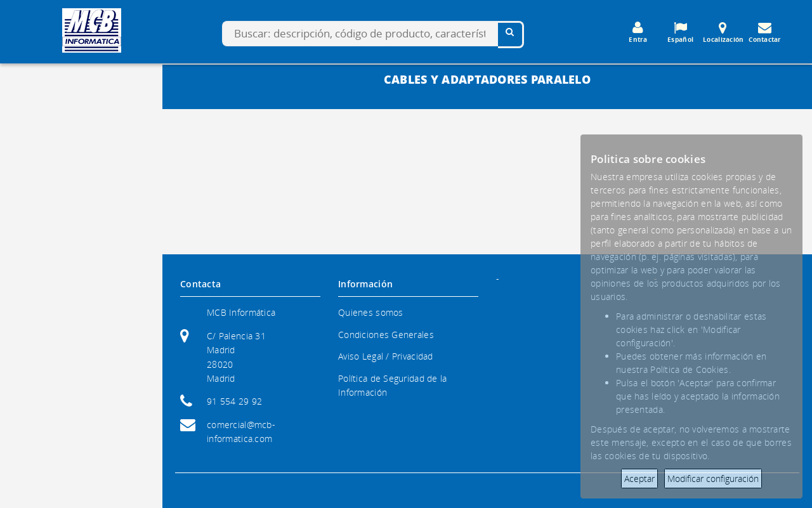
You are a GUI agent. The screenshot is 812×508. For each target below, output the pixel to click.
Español (681, 32)
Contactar (765, 32)
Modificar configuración (713, 479)
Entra (638, 32)
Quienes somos (371, 312)
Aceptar (639, 479)
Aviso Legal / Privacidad (386, 356)
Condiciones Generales (386, 335)
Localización (723, 32)
